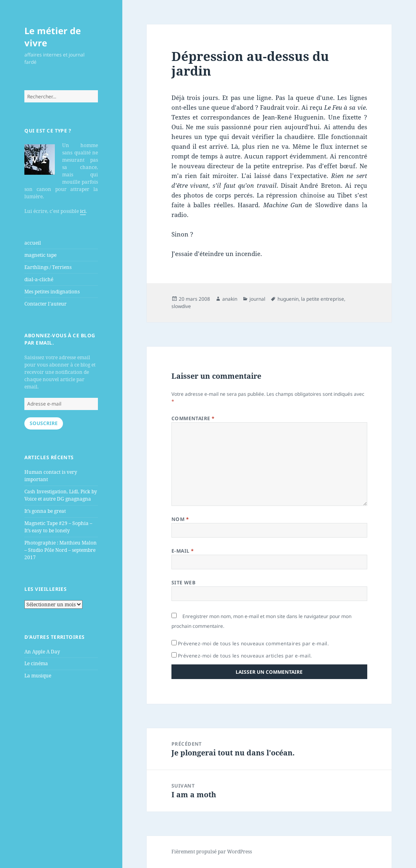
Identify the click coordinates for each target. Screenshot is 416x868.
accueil (33, 243)
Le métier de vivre (53, 37)
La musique (38, 676)
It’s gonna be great (45, 511)
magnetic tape (40, 255)
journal (257, 299)
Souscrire (44, 423)
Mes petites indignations (52, 292)
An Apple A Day (42, 652)
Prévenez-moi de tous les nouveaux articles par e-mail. (245, 656)
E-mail (183, 551)
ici (83, 211)
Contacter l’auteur (45, 304)
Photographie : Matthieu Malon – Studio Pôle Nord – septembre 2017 (61, 550)
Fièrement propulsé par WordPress (212, 852)
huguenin (288, 299)
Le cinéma (36, 663)
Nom (180, 519)
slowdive (181, 306)
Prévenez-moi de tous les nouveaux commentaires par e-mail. (253, 643)
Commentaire (193, 418)
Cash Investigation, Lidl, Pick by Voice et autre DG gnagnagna (61, 495)
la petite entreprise (323, 299)
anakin (230, 299)
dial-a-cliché (39, 279)
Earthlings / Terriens (48, 267)
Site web (184, 583)
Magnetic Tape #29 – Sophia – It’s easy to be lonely (58, 527)
